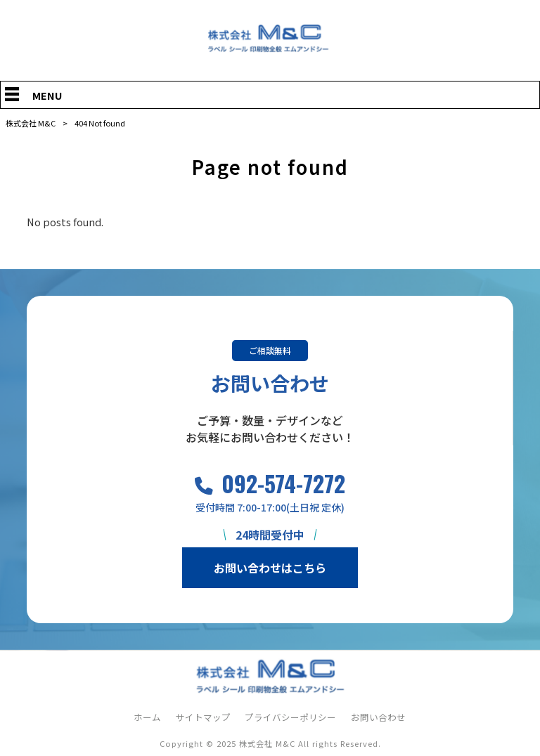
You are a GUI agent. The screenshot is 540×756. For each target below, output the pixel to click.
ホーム (147, 717)
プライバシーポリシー (290, 717)
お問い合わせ (378, 717)
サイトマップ (203, 717)
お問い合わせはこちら (270, 568)
